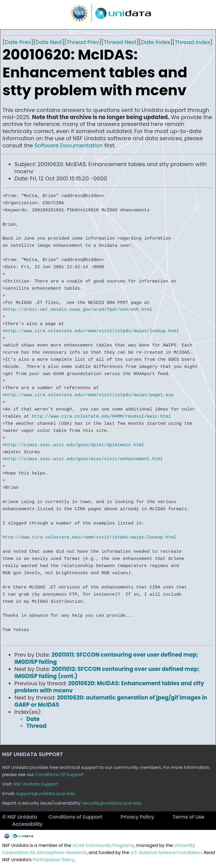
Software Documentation (69, 145)
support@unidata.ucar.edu (46, 794)
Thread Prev (83, 42)
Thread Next (120, 42)
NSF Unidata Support (36, 784)
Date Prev (18, 42)
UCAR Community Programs (103, 845)
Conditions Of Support (60, 775)
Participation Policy (54, 860)
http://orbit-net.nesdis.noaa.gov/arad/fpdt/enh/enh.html (79, 310)
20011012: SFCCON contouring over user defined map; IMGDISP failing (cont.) (107, 673)
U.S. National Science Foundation (166, 853)
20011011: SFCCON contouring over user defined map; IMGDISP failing (106, 658)
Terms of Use (189, 817)
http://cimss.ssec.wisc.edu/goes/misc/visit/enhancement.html (84, 459)
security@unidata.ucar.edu (112, 803)
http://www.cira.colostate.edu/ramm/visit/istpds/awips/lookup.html (92, 331)
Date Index (156, 42)
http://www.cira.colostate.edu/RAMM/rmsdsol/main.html (101, 416)
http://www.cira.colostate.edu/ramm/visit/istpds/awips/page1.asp (89, 395)
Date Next (49, 42)
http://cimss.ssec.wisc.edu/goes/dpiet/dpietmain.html (75, 445)
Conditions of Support (75, 817)
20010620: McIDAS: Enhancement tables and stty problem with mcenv (109, 687)
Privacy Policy (138, 817)
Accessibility (27, 824)
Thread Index (193, 42)
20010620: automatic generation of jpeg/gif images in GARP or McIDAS (111, 701)
